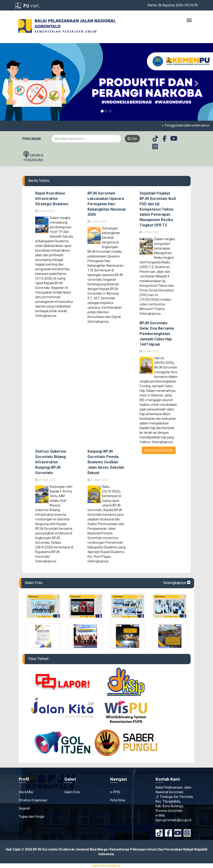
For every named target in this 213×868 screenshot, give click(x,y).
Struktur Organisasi (33, 800)
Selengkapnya (177, 583)
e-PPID (115, 792)
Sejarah (24, 808)
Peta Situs (118, 800)
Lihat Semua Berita (159, 450)
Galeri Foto (72, 792)
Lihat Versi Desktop (106, 866)
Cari (132, 139)
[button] (16, 82)
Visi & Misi (26, 792)
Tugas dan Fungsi (31, 817)
